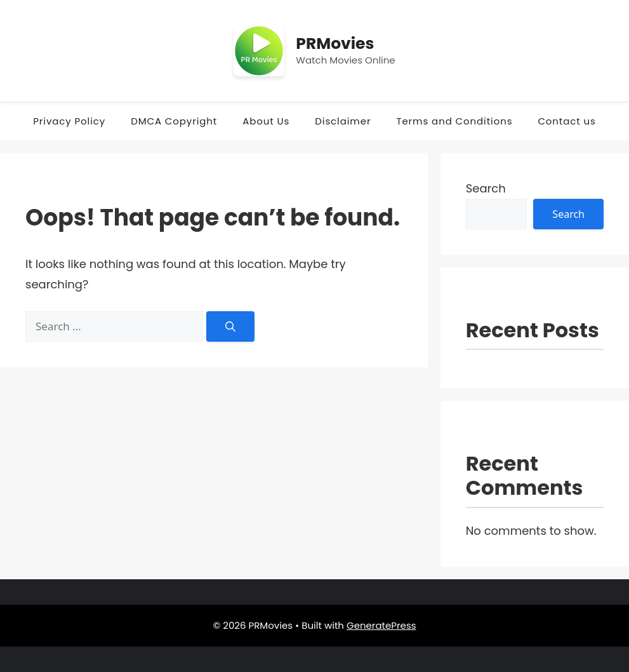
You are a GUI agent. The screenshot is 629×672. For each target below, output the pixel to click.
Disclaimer (343, 121)
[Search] (230, 326)
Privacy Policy (69, 121)
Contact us (566, 121)
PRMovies (335, 44)
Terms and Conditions (454, 121)
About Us (266, 121)
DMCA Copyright (174, 121)
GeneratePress (381, 625)
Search (486, 188)
